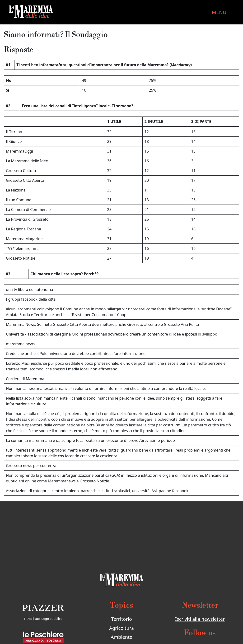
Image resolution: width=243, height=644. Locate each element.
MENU (219, 12)
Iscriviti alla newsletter (200, 619)
